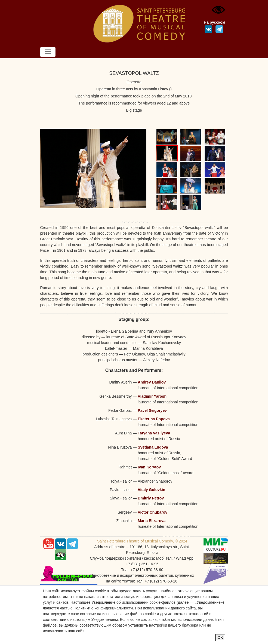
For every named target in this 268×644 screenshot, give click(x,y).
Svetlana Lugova (153, 447)
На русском (215, 22)
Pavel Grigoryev (152, 410)
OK (220, 637)
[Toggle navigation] (48, 52)
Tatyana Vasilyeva (154, 433)
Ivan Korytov (149, 467)
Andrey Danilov (152, 382)
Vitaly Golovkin (151, 490)
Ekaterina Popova (154, 419)
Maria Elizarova (152, 521)
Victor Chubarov (153, 512)
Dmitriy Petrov (151, 498)
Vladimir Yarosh (152, 396)
